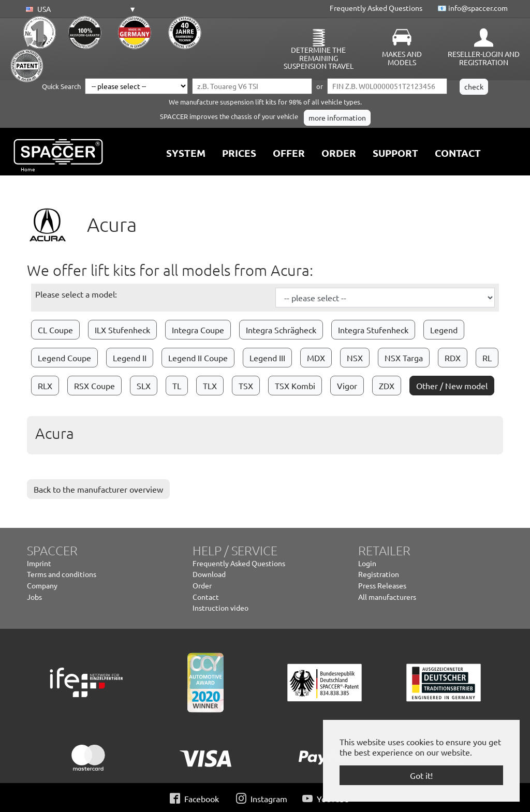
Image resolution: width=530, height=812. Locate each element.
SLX (144, 386)
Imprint (39, 563)
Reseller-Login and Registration (484, 58)
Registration (379, 574)
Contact (206, 597)
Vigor (347, 386)
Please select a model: (76, 294)
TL (177, 386)
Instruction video (220, 608)
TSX (246, 386)
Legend (444, 330)
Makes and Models (402, 58)
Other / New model (452, 386)
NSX (355, 358)
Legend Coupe (64, 358)
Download (209, 574)
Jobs (34, 597)
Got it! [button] (421, 775)
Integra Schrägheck (281, 330)
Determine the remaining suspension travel (319, 58)
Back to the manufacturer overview (98, 489)
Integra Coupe (198, 330)
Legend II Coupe (198, 358)
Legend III (267, 358)
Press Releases (382, 585)
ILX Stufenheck (122, 330)
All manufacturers (387, 597)
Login (367, 563)
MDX (316, 358)
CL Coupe (55, 330)
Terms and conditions (62, 574)
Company (42, 585)
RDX (453, 358)
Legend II (130, 358)
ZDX (387, 386)
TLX (210, 386)
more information (337, 117)
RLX (45, 386)
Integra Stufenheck (373, 330)
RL (487, 358)
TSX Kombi (295, 386)
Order (202, 585)
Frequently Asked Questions (376, 8)
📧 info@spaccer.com (473, 8)
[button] (79, 9)
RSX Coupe (94, 386)
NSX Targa (404, 358)
